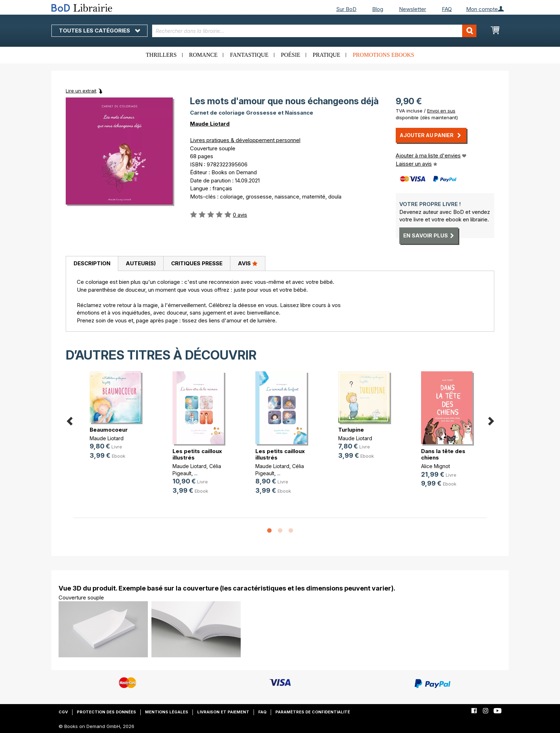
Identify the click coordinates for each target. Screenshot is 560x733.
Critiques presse (197, 263)
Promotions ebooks (384, 55)
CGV (63, 712)
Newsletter (412, 9)
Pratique (327, 55)
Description (92, 263)
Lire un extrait (81, 91)
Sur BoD (346, 9)
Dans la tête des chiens (443, 454)
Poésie (291, 55)
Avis (248, 263)
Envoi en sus (441, 111)
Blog (378, 9)
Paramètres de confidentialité (313, 712)
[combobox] (314, 31)
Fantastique (249, 55)
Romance (203, 55)
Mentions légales (167, 712)
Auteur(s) (141, 263)
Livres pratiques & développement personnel (245, 140)
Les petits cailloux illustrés (197, 454)
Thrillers (161, 55)
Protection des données (106, 712)
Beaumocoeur (109, 430)
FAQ (447, 9)
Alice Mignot (436, 466)
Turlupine (351, 430)
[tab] (92, 264)
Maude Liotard (210, 124)
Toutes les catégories (99, 31)
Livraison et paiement (223, 712)
